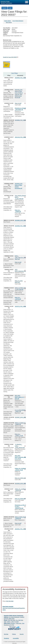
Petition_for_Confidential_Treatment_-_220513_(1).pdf (20, 469)
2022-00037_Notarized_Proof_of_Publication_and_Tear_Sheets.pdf (20, 270)
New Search (9, 22)
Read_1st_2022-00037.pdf (19, 282)
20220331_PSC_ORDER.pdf (20, 529)
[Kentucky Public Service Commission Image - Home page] (12, 2)
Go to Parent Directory (18, 21)
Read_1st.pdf (18, 103)
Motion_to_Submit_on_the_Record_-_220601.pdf (20, 424)
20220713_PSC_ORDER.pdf (20, 306)
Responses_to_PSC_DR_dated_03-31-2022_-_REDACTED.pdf (20, 507)
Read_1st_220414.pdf (20, 499)
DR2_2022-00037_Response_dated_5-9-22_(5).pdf (20, 457)
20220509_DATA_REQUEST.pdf (20, 484)
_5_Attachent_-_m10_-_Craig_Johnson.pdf (20, 446)
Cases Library (8, 21)
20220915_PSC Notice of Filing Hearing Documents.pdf (19, 186)
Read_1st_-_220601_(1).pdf (19, 435)
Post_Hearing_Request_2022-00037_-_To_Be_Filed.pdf (20, 197)
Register (4, 8)
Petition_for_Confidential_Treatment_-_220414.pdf (20, 490)
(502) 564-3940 (10, 601)
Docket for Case (10, 57)
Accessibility (16, 638)
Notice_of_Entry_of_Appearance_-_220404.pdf (20, 518)
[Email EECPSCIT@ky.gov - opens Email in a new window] (14, 608)
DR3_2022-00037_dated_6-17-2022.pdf (20, 397)
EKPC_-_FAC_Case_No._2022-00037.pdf (20, 258)
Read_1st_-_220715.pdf (18, 298)
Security (22, 634)
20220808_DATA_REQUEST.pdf (20, 220)
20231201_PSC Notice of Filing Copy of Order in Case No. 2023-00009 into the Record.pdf (19, 94)
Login (10, 8)
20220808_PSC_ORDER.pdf (20, 226)
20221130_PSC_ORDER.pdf (20, 137)
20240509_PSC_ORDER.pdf (20, 78)
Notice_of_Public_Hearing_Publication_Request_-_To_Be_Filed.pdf (20, 289)
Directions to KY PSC (9, 625)
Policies (14, 634)
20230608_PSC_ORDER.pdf (20, 120)
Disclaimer (6, 638)
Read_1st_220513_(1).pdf (20, 478)
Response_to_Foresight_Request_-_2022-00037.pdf (20, 109)
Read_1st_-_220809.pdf (18, 211)
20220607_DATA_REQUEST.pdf (20, 417)
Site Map (6, 634)
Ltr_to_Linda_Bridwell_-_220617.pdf (20, 411)
